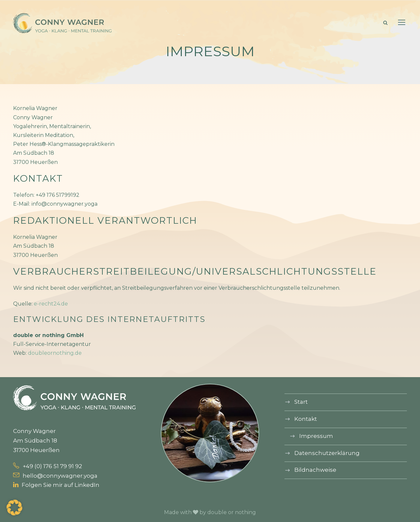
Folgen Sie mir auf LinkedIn (56, 485)
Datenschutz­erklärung (327, 453)
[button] (14, 508)
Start (301, 402)
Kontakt (306, 419)
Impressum (316, 436)
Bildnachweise (315, 470)
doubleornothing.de (55, 353)
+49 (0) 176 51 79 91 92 (48, 466)
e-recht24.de (51, 304)
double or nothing (232, 512)
